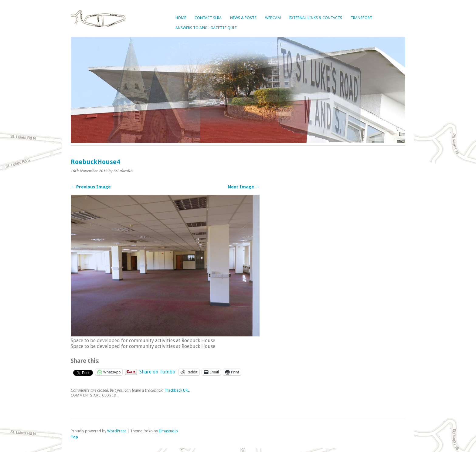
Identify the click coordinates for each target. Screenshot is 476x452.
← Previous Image (91, 187)
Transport (361, 18)
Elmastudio (168, 431)
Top (74, 437)
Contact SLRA (208, 18)
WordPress (117, 431)
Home (181, 18)
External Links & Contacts (316, 18)
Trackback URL (177, 390)
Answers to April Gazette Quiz (206, 28)
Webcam (273, 18)
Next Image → (244, 187)
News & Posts (243, 18)
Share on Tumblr (158, 372)
